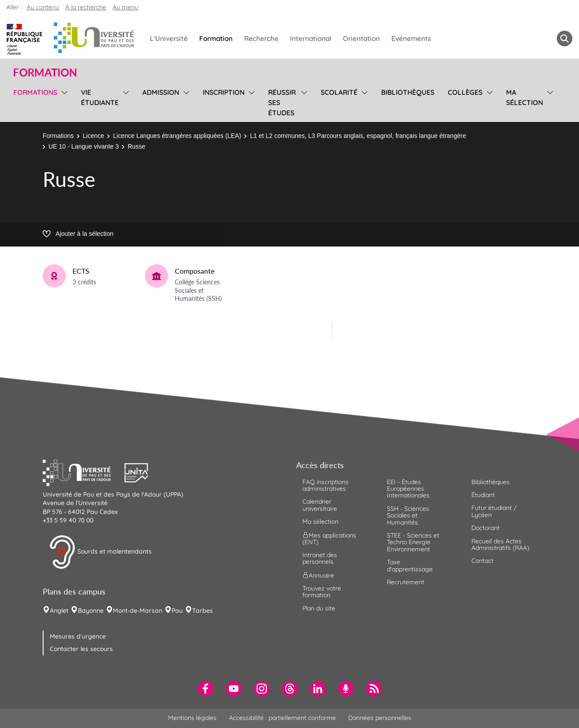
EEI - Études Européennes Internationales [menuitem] (408, 489)
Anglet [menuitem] (59, 611)
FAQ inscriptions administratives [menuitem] (326, 485)
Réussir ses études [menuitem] (282, 103)
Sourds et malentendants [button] (100, 552)
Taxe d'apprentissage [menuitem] (410, 565)
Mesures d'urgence (78, 636)
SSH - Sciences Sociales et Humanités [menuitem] (408, 516)
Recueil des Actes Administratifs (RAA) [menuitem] (500, 544)
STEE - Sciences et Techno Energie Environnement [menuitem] (413, 542)
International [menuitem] (311, 38)
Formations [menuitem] (35, 92)
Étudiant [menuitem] (483, 495)
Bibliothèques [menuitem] (408, 92)
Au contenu (43, 7)
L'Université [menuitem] (169, 38)
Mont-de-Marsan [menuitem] (138, 611)
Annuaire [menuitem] (318, 575)
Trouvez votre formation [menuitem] (322, 592)
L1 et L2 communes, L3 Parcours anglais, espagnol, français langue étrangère (358, 136)
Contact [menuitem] (482, 561)
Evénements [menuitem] (411, 38)
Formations (58, 136)
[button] (84, 472)
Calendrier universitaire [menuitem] (320, 505)
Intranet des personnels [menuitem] (320, 558)
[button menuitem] (565, 38)
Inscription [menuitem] (224, 92)
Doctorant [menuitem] (486, 528)
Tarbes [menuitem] (203, 611)
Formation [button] (45, 73)
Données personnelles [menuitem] (380, 718)
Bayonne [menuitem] (91, 611)
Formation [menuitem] (216, 38)
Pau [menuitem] (177, 611)
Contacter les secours (81, 649)
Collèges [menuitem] (465, 92)
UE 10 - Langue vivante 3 (84, 146)
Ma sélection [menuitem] (525, 97)
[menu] (63, 101)
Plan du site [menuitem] (319, 608)
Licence (93, 136)
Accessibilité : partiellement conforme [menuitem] (282, 718)
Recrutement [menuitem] (406, 582)
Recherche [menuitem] (261, 38)
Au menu (125, 7)
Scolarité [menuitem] (339, 92)
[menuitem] (206, 689)
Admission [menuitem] (161, 92)
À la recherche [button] (86, 7)
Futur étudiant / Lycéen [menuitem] (494, 511)
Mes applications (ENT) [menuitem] (329, 538)
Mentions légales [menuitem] (192, 718)
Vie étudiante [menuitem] (100, 97)
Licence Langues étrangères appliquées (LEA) (177, 136)
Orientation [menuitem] (361, 38)
